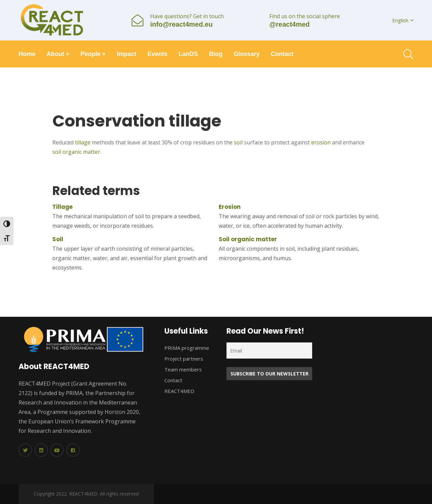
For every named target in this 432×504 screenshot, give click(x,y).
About (58, 54)
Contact (282, 54)
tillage (83, 142)
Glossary (247, 54)
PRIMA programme (187, 348)
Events (157, 54)
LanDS (188, 54)
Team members (183, 369)
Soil (58, 239)
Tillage (62, 207)
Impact (127, 54)
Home (27, 54)
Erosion (230, 207)
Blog (216, 54)
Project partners (184, 359)
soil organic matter (76, 152)
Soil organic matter (248, 239)
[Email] (269, 351)
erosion (321, 142)
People (93, 54)
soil (238, 142)
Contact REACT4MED (179, 386)
